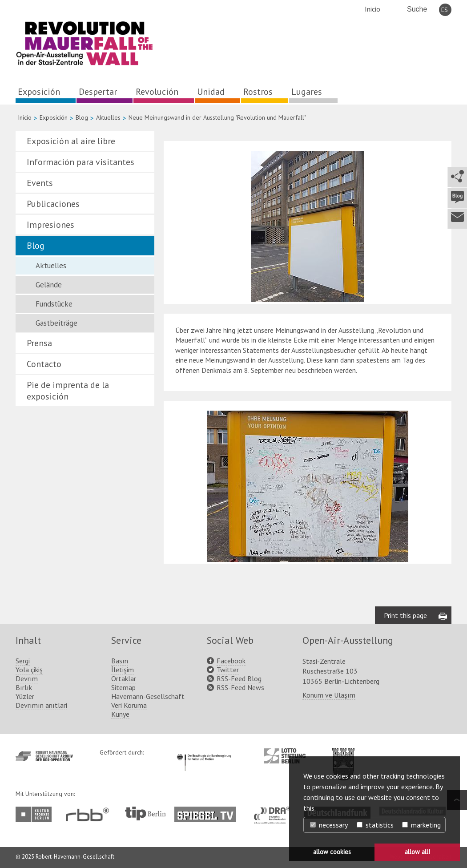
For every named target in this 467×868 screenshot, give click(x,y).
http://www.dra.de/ (275, 811)
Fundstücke (54, 304)
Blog (82, 117)
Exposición (39, 92)
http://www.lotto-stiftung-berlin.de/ (285, 756)
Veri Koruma (129, 705)
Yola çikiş (29, 670)
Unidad (211, 92)
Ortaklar (124, 678)
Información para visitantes (81, 162)
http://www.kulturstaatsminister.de (204, 753)
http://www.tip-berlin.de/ (145, 813)
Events (40, 183)
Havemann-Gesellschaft (148, 696)
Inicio (372, 9)
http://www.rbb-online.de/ (90, 814)
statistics (375, 825)
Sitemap (123, 687)
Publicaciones (53, 204)
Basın (120, 661)
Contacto (44, 364)
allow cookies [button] (332, 852)
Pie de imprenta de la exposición (68, 391)
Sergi (23, 661)
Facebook (231, 661)
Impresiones (50, 225)
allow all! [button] (417, 852)
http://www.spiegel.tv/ (209, 811)
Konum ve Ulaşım (329, 695)
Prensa (39, 343)
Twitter (228, 670)
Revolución (157, 92)
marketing (421, 825)
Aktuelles (108, 117)
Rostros (258, 92)
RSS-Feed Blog (239, 678)
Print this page (405, 615)
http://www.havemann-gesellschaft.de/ (44, 756)
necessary (329, 825)
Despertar (98, 92)
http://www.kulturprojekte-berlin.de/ (36, 814)
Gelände (49, 285)
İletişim (123, 670)
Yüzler (25, 696)
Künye (120, 714)
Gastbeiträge (56, 323)
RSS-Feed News (240, 687)
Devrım (27, 678)
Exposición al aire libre (71, 141)
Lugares (307, 92)
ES (445, 10)
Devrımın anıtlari (41, 705)
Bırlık (24, 687)
